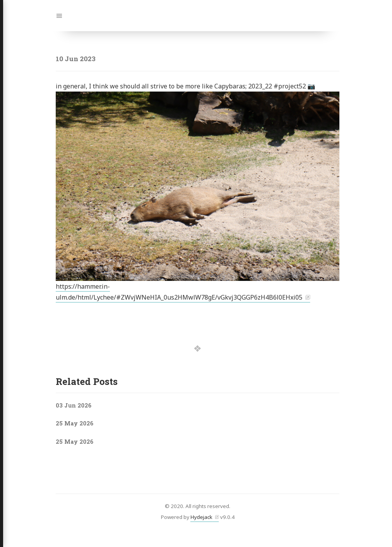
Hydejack (201, 517)
